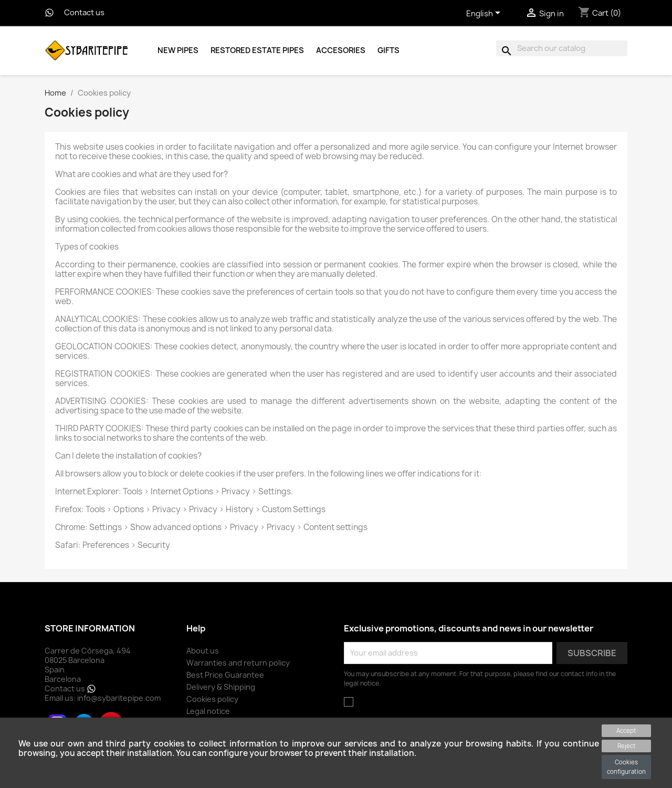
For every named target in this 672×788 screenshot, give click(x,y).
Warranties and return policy (238, 663)
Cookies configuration (626, 767)
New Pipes (178, 50)
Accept (626, 730)
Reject (627, 746)
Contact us (84, 13)
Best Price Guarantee (225, 675)
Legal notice (208, 711)
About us (203, 651)
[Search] (562, 48)
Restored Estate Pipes (257, 50)
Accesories (341, 50)
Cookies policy (212, 699)
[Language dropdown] (485, 14)
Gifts (388, 50)
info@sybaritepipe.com (119, 698)
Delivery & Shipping (221, 687)
